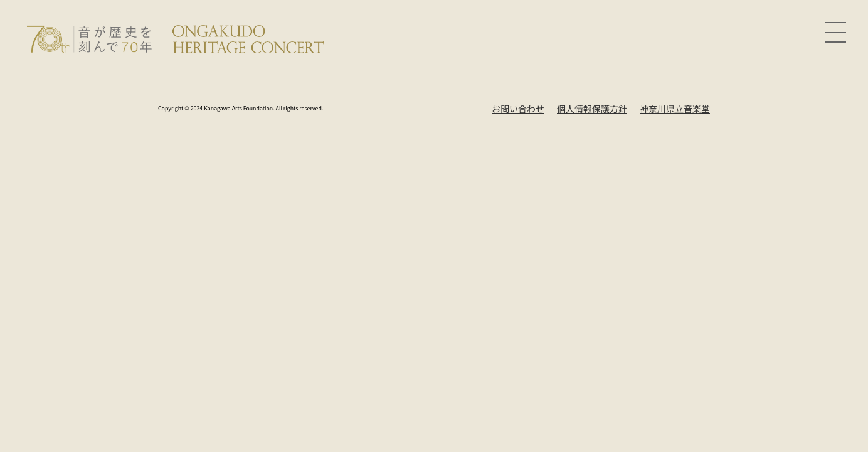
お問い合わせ (518, 109)
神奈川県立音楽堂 (675, 109)
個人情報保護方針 (592, 109)
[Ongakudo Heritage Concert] (175, 38)
